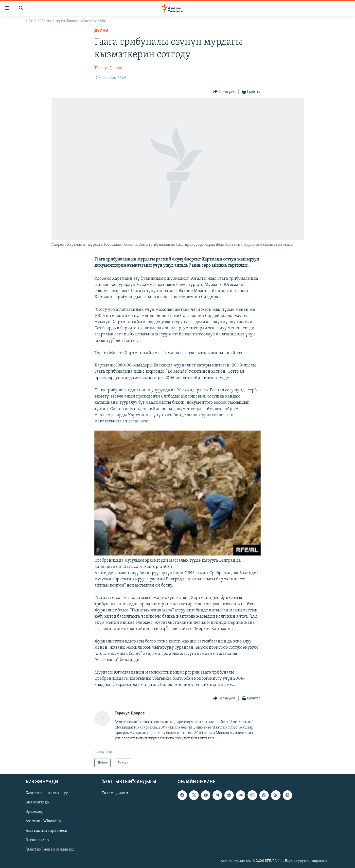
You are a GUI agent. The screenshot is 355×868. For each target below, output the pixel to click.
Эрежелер (35, 812)
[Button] (224, 92)
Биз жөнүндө (37, 802)
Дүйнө (101, 31)
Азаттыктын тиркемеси (46, 831)
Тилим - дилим (115, 793)
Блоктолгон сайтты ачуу (47, 793)
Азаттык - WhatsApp (43, 821)
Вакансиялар (37, 840)
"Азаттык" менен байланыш (50, 849)
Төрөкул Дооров (108, 68)
